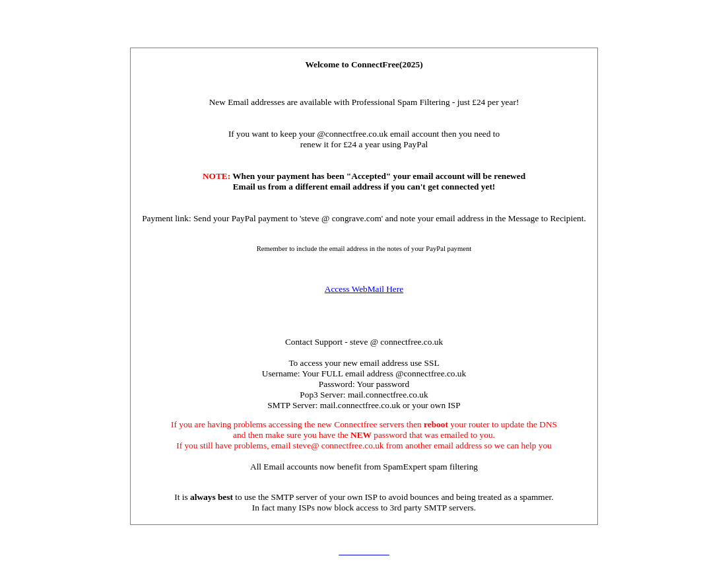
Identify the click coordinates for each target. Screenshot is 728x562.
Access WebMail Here (364, 289)
